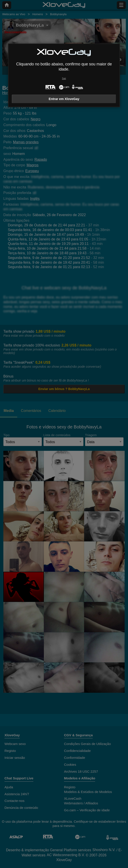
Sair (64, 78)
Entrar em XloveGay (64, 99)
